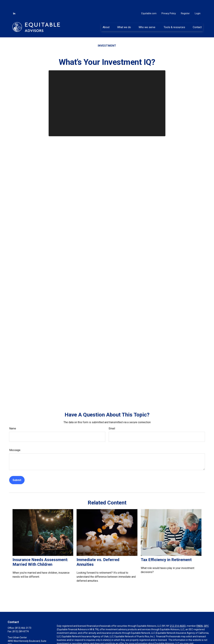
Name (13, 418)
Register (185, 3)
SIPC (206, 616)
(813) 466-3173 (23, 618)
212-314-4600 (177, 616)
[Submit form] (17, 470)
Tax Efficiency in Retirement (166, 550)
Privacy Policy (169, 3)
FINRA (200, 616)
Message (15, 440)
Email (112, 418)
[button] (106, 17)
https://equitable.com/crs (70, 637)
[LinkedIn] (14, 3)
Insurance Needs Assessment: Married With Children (40, 552)
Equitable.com (149, 3)
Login (198, 3)
